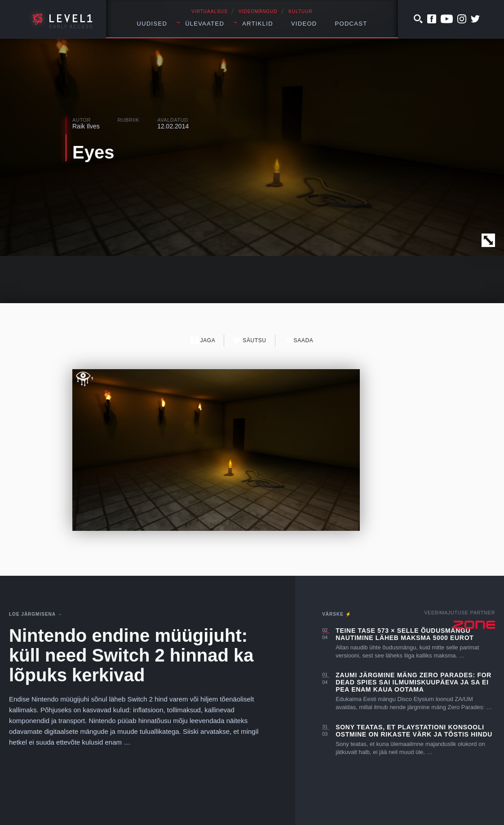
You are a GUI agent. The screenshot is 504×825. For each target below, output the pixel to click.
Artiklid (258, 24)
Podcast (351, 24)
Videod (304, 24)
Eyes (93, 152)
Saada (299, 340)
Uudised (152, 24)
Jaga (203, 340)
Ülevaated (205, 24)
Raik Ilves (86, 126)
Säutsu (250, 340)
